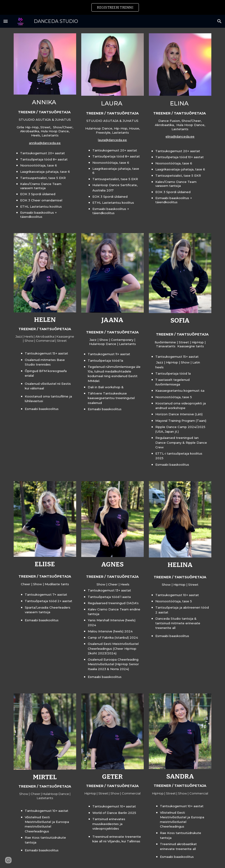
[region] (112, 7)
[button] (6, 21)
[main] (45, 158)
